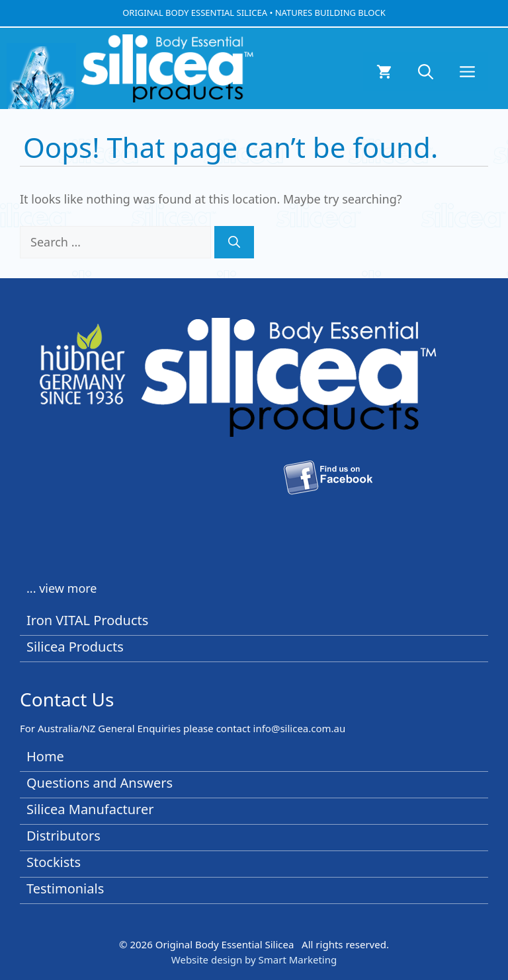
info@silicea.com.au (300, 728)
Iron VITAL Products (87, 620)
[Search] (234, 242)
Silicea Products (75, 647)
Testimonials (65, 888)
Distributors (63, 836)
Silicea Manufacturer (90, 809)
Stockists (54, 862)
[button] (426, 71)
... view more (62, 588)
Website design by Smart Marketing (254, 960)
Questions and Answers (100, 783)
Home (45, 756)
